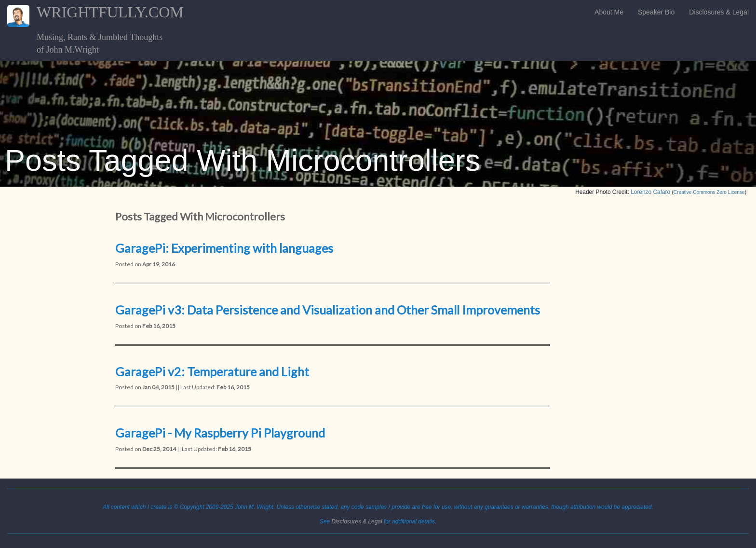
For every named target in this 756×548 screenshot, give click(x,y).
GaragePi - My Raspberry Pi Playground (220, 433)
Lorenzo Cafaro (650, 192)
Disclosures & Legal (719, 12)
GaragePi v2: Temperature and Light (212, 371)
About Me (609, 12)
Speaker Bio (656, 12)
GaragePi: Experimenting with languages (224, 248)
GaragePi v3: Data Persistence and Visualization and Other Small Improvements (328, 310)
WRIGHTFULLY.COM (136, 12)
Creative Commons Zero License (709, 192)
